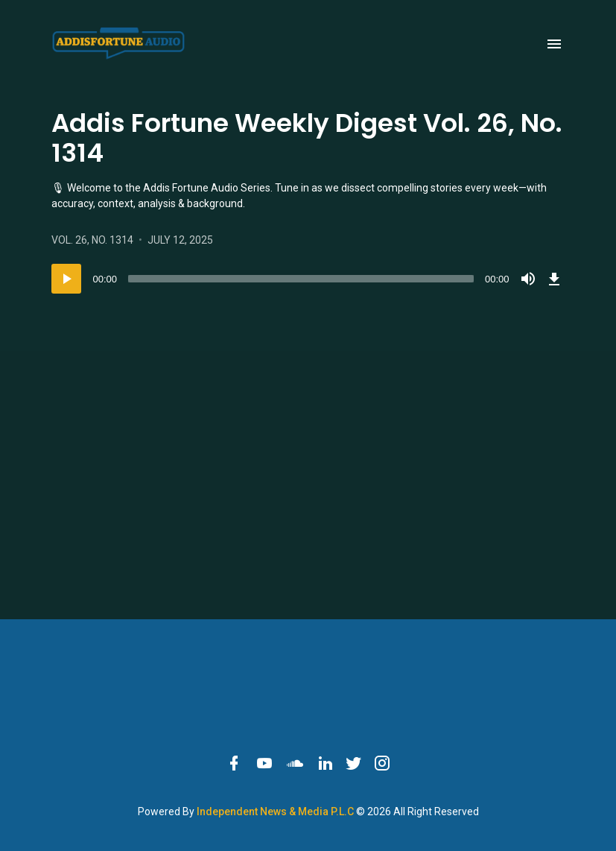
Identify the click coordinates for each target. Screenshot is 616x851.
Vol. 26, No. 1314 (93, 240)
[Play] (66, 279)
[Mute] (528, 279)
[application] (308, 279)
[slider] (301, 279)
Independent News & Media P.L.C (276, 812)
